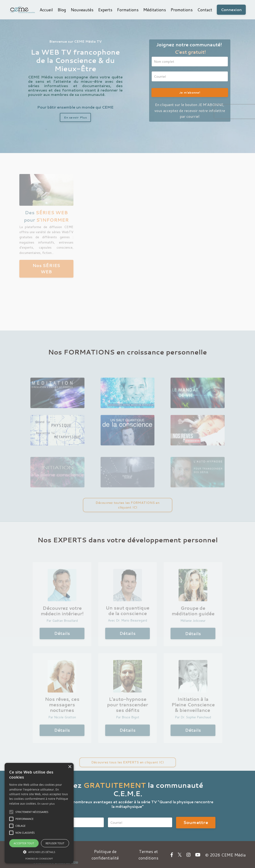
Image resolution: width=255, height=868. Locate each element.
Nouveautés (82, 10)
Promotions (181, 10)
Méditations (154, 10)
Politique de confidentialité (105, 854)
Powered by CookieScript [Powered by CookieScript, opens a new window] (39, 859)
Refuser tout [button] (55, 843)
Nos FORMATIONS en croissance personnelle (127, 352)
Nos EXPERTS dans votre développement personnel (127, 539)
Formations (127, 10)
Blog (62, 10)
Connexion (231, 10)
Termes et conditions (149, 854)
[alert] (39, 813)
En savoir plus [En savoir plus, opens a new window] (46, 804)
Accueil (46, 10)
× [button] (70, 767)
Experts (105, 10)
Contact (204, 10)
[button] (11, 812)
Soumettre (196, 822)
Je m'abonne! (190, 92)
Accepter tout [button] (24, 843)
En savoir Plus (75, 117)
